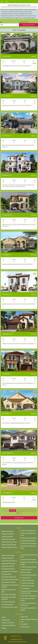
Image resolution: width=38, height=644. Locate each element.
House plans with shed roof (9, 561)
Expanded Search (19, 518)
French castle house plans (28, 531)
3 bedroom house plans (28, 586)
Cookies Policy (25, 627)
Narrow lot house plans (8, 555)
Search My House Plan (28, 25)
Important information (8, 623)
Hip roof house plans (7, 605)
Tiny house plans (6, 574)
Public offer (24, 617)
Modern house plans (7, 531)
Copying (4, 628)
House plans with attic (8, 566)
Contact (4, 617)
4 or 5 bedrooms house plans (10, 607)
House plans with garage (8, 594)
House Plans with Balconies (29, 596)
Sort (9, 24)
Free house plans (26, 578)
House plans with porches (9, 577)
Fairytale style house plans (9, 545)
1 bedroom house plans (28, 580)
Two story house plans (8, 569)
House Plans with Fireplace (29, 560)
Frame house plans (26, 570)
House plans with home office (10, 580)
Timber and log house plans (29, 543)
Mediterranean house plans (29, 538)
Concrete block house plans (29, 575)
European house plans (8, 534)
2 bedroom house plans (28, 583)
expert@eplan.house (16, 639)
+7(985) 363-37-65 (16, 636)
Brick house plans (26, 572)
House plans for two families (10, 572)
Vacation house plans (8, 558)
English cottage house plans (9, 547)
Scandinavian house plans (28, 541)
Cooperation (24, 624)
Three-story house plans (8, 602)
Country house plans (7, 537)
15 (35, 511)
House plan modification (8, 625)
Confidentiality (6, 620)
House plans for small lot (9, 582)
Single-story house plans (8, 564)
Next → (19, 513)
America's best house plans (9, 542)
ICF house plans (26, 588)
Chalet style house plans (8, 539)
